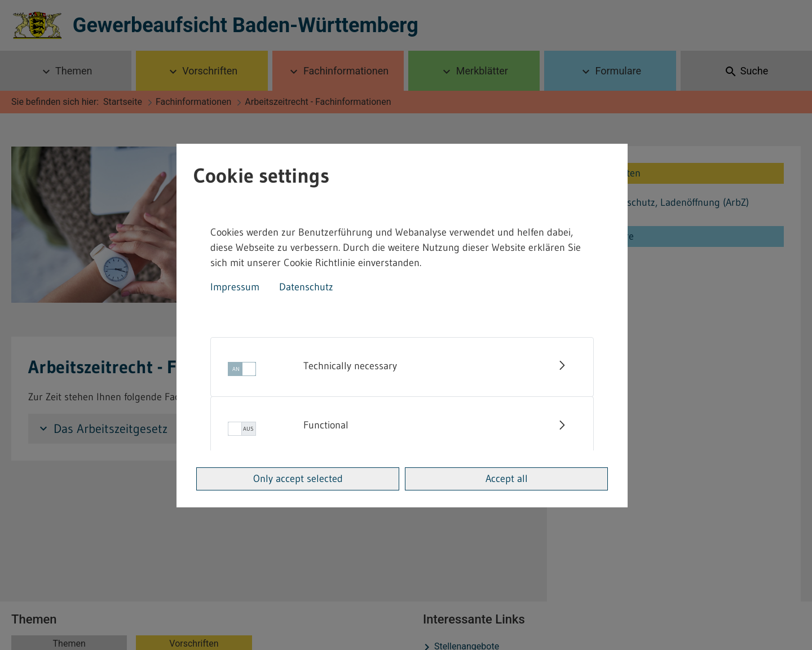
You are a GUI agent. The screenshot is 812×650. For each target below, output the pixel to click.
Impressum (235, 287)
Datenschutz (306, 287)
